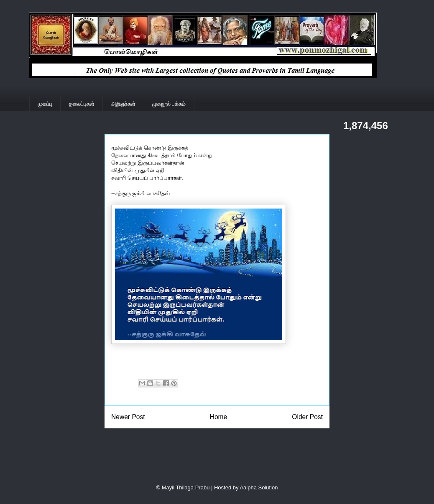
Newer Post (128, 417)
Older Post (307, 417)
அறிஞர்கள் (123, 104)
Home (219, 417)
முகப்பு (45, 104)
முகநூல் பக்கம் (169, 104)
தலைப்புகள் (82, 104)
